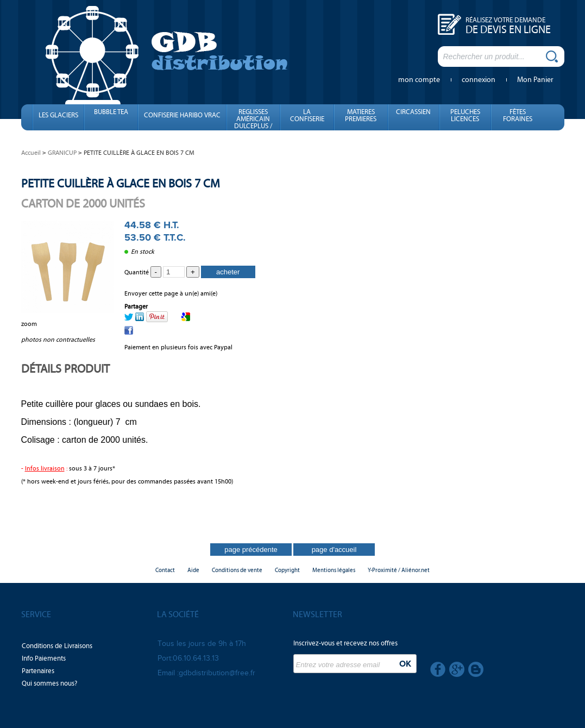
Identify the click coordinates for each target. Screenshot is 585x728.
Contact (165, 570)
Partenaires (38, 671)
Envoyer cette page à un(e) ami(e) (171, 293)
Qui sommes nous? (49, 683)
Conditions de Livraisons (57, 646)
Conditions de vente (237, 570)
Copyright (287, 570)
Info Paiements (44, 658)
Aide (193, 570)
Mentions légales (334, 570)
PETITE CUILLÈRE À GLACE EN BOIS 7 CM (121, 183)
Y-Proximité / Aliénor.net (399, 570)
